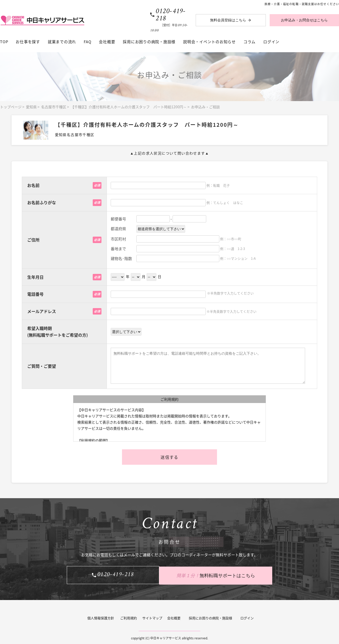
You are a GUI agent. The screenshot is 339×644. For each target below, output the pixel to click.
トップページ (11, 107)
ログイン (271, 42)
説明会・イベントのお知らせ (209, 42)
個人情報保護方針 (101, 617)
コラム (249, 42)
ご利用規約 (129, 617)
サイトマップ (152, 617)
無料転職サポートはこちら (221, 574)
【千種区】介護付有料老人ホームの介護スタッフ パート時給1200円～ (129, 107)
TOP (4, 42)
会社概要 (107, 42)
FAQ (87, 42)
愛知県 (31, 107)
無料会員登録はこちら (228, 20)
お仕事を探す (28, 42)
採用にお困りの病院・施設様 (149, 42)
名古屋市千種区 (54, 107)
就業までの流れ (62, 42)
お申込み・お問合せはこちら (304, 20)
